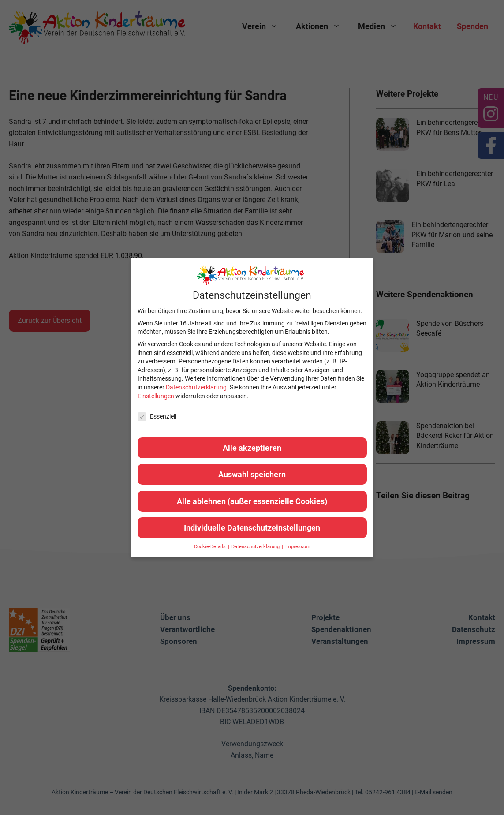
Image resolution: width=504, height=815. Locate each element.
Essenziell (157, 417)
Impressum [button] (298, 547)
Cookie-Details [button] (211, 547)
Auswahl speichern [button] (252, 474)
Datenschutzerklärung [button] (256, 547)
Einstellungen (156, 396)
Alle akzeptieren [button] (252, 448)
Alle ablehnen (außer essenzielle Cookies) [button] (252, 501)
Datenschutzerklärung (196, 387)
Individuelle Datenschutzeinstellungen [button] (252, 528)
